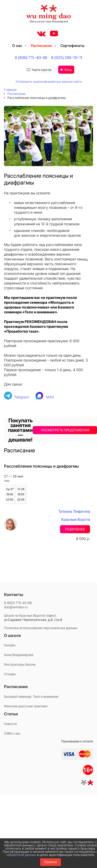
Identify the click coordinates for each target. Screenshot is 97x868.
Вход (66, 70)
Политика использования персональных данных (41, 628)
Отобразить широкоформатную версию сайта (49, 82)
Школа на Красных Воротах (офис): (30, 615)
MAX (50, 397)
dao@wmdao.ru (16, 607)
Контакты (14, 595)
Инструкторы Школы (20, 664)
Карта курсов (39, 70)
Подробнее (75, 529)
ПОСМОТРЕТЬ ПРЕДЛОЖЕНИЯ (65, 430)
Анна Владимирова (19, 655)
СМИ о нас (12, 733)
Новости (10, 724)
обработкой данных (21, 855)
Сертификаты (72, 46)
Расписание (41, 46)
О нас (17, 46)
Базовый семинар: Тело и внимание (31, 696)
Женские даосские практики (26, 706)
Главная (10, 90)
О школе (12, 636)
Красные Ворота (76, 519)
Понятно (50, 862)
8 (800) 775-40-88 (31, 57)
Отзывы (10, 674)
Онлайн (10, 645)
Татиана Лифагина (74, 511)
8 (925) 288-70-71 (67, 57)
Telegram (22, 397)
